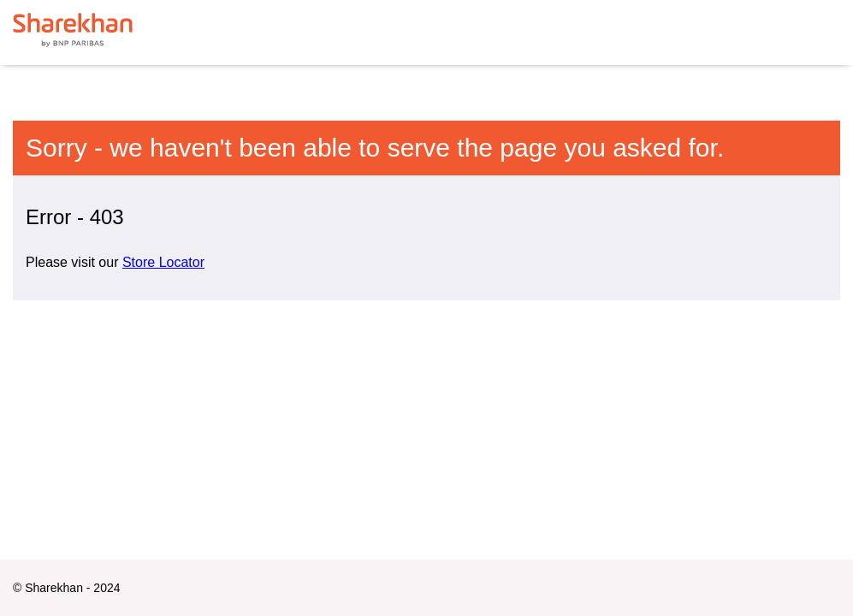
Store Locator (163, 262)
